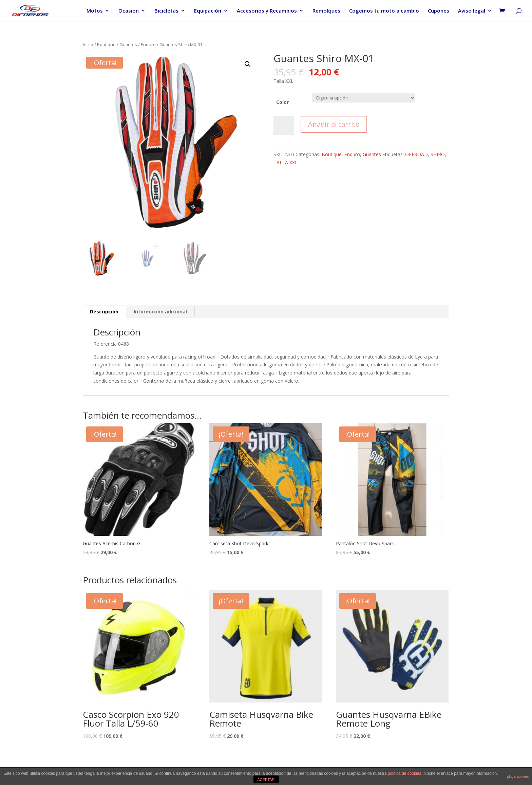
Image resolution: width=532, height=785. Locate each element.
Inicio (88, 44)
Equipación (208, 11)
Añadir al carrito (334, 124)
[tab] (104, 312)
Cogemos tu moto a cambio (384, 11)
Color (282, 102)
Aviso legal (472, 11)
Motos (95, 11)
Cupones (439, 11)
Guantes (128, 44)
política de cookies (405, 773)
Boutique (106, 44)
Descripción (104, 312)
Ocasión (129, 11)
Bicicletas (166, 11)
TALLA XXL (286, 162)
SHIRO (438, 154)
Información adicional (160, 312)
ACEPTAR (266, 780)
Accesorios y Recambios (267, 11)
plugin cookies (518, 777)
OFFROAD (416, 154)
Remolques (326, 11)
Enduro (148, 44)
